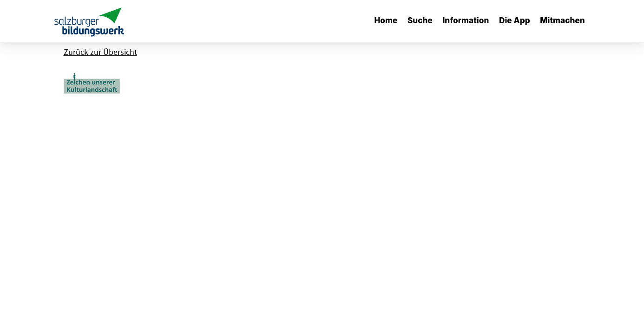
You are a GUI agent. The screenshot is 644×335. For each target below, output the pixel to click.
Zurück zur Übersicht (100, 52)
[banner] (89, 21)
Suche (420, 20)
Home (386, 20)
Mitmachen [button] (562, 20)
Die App (515, 20)
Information (466, 20)
